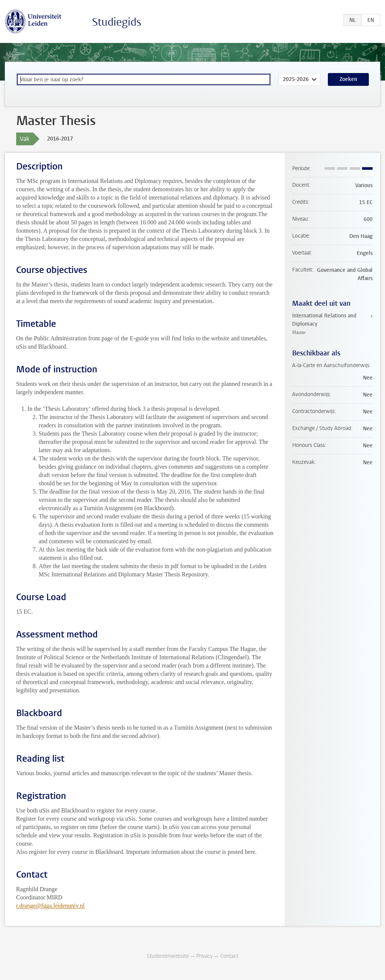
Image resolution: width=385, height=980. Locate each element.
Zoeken (348, 79)
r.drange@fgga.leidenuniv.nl (50, 906)
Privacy (205, 956)
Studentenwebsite (168, 956)
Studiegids (117, 22)
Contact (229, 956)
